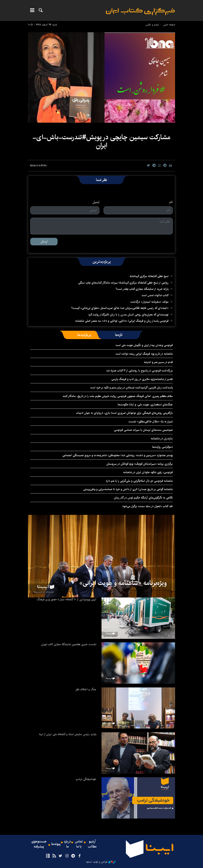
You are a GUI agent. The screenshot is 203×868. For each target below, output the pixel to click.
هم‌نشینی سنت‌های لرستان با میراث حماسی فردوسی (143, 430)
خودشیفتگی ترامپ (86, 779)
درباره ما (67, 844)
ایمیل (96, 202)
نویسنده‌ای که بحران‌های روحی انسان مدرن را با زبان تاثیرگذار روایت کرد (128, 315)
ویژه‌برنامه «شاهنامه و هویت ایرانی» (123, 583)
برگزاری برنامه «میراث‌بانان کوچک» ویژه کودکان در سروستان (140, 464)
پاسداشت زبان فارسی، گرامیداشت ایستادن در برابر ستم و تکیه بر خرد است (132, 388)
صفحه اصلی (169, 25)
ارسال (44, 241)
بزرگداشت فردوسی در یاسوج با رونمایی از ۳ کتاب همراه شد (139, 371)
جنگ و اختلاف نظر (86, 689)
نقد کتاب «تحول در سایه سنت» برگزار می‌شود (148, 506)
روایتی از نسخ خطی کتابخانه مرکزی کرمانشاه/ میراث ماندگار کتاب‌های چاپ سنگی (123, 283)
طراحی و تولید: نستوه (101, 862)
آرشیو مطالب (92, 844)
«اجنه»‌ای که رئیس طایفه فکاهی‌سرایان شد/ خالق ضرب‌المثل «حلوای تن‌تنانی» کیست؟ (120, 308)
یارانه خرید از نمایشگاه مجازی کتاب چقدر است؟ (142, 289)
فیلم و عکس (152, 25)
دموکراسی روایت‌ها (162, 447)
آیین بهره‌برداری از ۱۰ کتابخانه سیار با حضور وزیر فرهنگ (67, 599)
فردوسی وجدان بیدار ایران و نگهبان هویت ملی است (144, 345)
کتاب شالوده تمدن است (155, 295)
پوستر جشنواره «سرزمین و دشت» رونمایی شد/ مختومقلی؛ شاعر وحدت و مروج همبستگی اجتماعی (118, 455)
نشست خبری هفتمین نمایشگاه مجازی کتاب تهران (69, 644)
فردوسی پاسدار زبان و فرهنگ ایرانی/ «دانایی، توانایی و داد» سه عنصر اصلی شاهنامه (122, 321)
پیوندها (56, 844)
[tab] (119, 335)
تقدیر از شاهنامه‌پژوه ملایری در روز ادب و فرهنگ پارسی (142, 379)
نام (171, 202)
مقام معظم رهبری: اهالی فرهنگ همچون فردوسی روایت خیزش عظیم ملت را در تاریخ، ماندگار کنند (118, 396)
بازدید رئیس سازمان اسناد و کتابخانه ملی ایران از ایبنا (68, 734)
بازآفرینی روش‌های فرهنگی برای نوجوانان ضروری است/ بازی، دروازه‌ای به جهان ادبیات (124, 413)
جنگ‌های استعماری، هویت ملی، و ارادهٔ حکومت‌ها (145, 405)
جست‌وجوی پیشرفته (39, 844)
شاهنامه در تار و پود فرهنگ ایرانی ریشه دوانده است (144, 354)
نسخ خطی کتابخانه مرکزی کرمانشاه (149, 276)
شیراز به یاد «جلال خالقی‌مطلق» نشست (151, 422)
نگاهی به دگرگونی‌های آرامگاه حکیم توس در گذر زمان (143, 498)
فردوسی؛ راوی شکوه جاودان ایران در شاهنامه (148, 472)
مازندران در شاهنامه (162, 439)
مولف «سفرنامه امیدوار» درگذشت (150, 302)
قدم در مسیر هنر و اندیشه (158, 362)
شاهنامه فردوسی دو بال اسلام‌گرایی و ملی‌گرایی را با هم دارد (139, 481)
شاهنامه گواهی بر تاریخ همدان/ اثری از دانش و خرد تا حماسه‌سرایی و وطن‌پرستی (128, 489)
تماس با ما (79, 844)
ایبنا (140, 12)
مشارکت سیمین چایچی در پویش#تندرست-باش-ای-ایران (101, 141)
